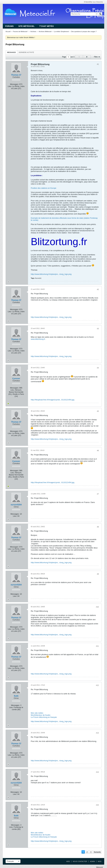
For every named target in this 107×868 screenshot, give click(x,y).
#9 (98, 574)
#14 (97, 772)
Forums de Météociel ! (20, 31)
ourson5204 (16, 505)
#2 (98, 289)
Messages (11, 52)
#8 (98, 527)
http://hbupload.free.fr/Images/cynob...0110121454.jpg (53, 400)
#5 (98, 411)
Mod (100, 861)
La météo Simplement (61, 31)
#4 (98, 368)
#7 (98, 494)
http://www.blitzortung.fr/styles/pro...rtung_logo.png (51, 274)
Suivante (97, 852)
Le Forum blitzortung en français (44, 717)
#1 (98, 64)
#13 (97, 733)
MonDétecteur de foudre (41, 715)
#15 (97, 805)
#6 (98, 451)
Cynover (16, 378)
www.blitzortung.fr (38, 339)
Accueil (8, 31)
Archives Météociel (45, 31)
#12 (97, 685)
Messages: (14, 84)
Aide (68, 861)
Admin (92, 861)
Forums (9, 26)
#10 (97, 607)
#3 (98, 329)
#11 (97, 646)
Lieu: (10, 86)
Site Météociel (27, 26)
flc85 (16, 696)
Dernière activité (26, 52)
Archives (33, 31)
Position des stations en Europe (44, 188)
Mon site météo (37, 713)
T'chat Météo (46, 26)
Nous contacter (80, 861)
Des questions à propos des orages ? (84, 31)
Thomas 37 (16, 75)
